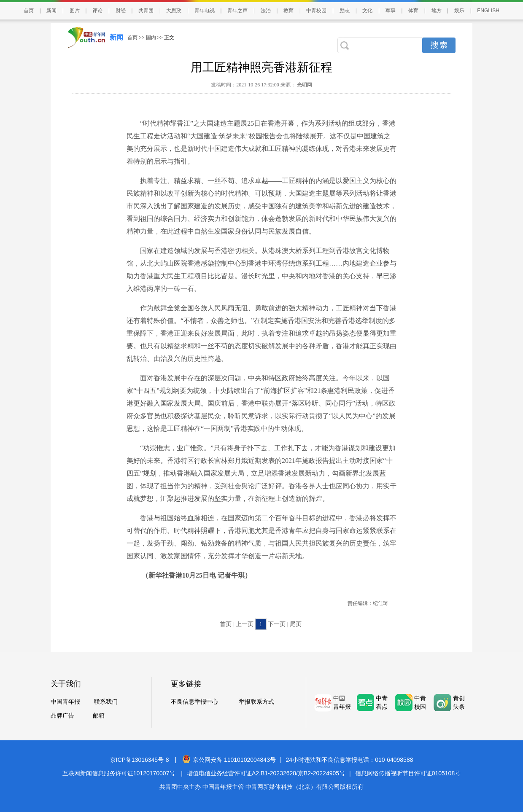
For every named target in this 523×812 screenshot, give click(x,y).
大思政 (174, 11)
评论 (97, 11)
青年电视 (205, 11)
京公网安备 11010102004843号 (229, 760)
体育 (413, 11)
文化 (367, 11)
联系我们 (106, 702)
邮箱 (99, 716)
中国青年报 (65, 702)
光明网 (304, 85)
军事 (391, 11)
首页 (29, 11)
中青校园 (316, 11)
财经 (121, 11)
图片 (75, 11)
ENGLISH (488, 11)
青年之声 (237, 11)
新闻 (51, 11)
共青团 (146, 11)
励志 (345, 11)
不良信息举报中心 (194, 702)
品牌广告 (62, 716)
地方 (437, 11)
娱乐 (459, 11)
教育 (288, 11)
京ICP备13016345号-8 (140, 760)
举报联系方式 (256, 702)
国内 (151, 38)
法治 (266, 11)
